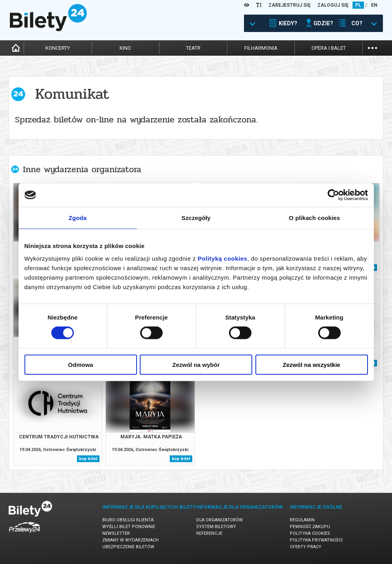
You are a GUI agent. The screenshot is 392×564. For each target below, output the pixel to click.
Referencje (209, 533)
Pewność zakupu (310, 527)
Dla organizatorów (219, 520)
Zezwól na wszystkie (311, 364)
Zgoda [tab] (78, 218)
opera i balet (329, 48)
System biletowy (216, 527)
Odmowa (80, 364)
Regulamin (302, 520)
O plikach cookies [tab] (314, 218)
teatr (193, 48)
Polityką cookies (223, 258)
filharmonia (261, 48)
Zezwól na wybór (196, 364)
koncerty (58, 48)
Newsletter (116, 533)
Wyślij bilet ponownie (129, 527)
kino (125, 48)
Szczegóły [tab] (196, 218)
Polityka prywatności (316, 540)
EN (374, 5)
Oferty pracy (306, 547)
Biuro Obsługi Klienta (128, 520)
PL (358, 5)
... (372, 47)
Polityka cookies (310, 533)
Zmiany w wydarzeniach (130, 540)
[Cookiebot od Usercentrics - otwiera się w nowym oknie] (333, 195)
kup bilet (88, 459)
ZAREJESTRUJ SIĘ (290, 5)
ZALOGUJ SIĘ (333, 5)
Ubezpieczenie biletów (128, 547)
